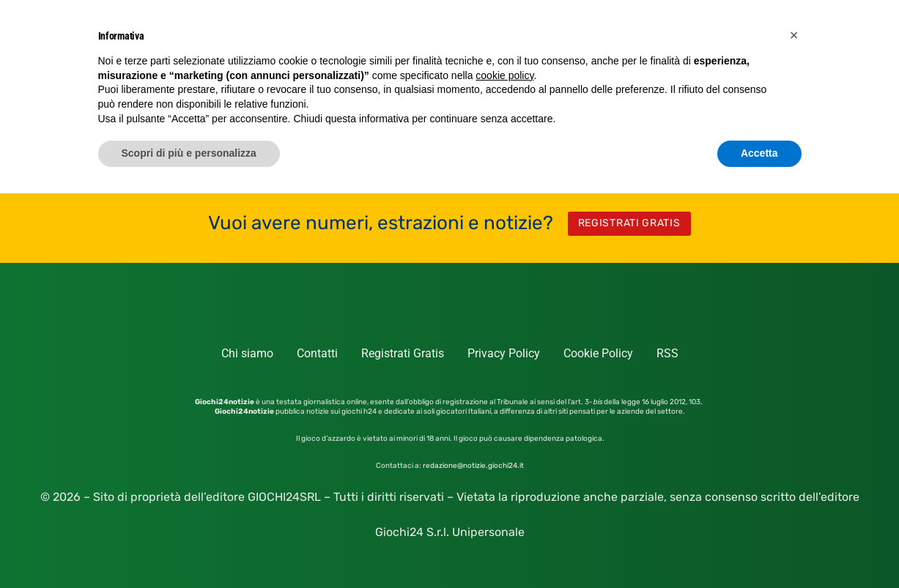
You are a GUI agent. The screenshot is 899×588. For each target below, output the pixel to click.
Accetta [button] (759, 153)
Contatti (317, 353)
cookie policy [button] (504, 75)
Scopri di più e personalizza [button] (189, 153)
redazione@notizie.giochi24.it (473, 466)
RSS (667, 353)
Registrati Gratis (403, 353)
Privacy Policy (504, 353)
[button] (794, 35)
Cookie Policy (598, 353)
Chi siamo (247, 353)
